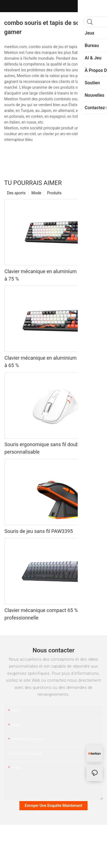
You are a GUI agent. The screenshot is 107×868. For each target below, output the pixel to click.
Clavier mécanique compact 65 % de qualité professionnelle (53, 614)
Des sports (16, 193)
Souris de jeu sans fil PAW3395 (39, 531)
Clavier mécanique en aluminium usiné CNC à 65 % (53, 362)
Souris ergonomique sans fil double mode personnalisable (50, 448)
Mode (36, 193)
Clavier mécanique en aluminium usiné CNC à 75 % (53, 275)
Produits (54, 193)
